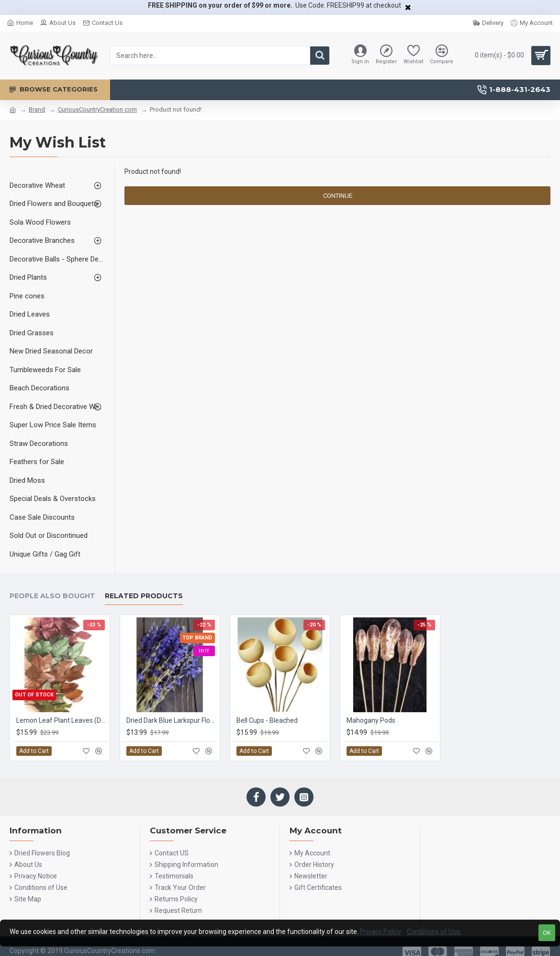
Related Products (144, 596)
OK (547, 933)
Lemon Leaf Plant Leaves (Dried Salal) (62, 720)
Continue (338, 196)
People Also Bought (52, 596)
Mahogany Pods (371, 720)
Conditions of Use (433, 932)
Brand (37, 109)
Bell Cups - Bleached (267, 720)
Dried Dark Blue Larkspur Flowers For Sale (172, 720)
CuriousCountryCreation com (97, 109)
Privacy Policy (381, 932)
